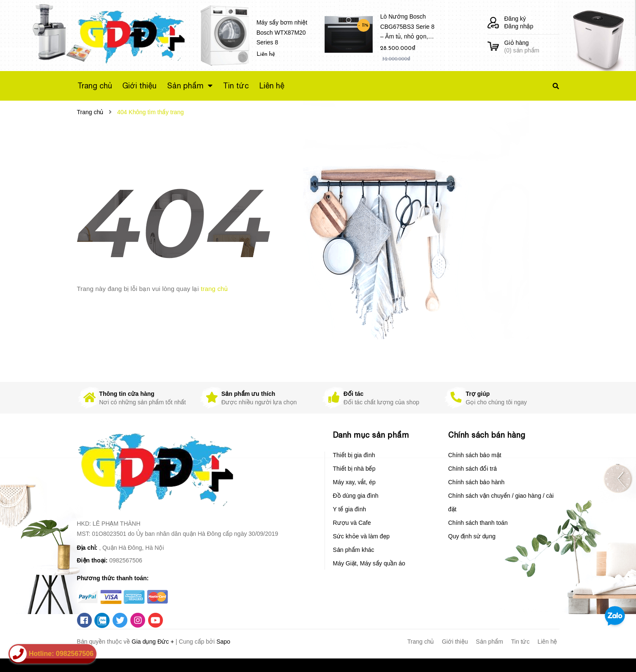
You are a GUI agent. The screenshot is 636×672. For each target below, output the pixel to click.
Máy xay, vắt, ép (354, 482)
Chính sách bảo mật (475, 455)
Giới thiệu (455, 642)
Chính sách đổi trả (472, 469)
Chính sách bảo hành (476, 482)
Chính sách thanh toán (478, 523)
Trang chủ (421, 642)
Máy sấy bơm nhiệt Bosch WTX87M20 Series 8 (282, 33)
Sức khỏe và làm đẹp (361, 536)
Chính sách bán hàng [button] (487, 435)
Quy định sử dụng (472, 536)
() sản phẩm (532, 46)
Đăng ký (515, 19)
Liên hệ (547, 642)
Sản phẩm (490, 642)
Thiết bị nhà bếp (354, 469)
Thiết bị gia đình (354, 455)
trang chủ (214, 289)
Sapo (223, 642)
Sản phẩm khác (354, 550)
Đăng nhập (519, 26)
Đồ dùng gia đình (356, 496)
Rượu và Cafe (352, 523)
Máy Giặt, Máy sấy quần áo (369, 563)
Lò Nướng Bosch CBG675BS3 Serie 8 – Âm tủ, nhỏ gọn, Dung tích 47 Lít (407, 28)
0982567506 (126, 560)
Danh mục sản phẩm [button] (371, 435)
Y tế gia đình (350, 509)
